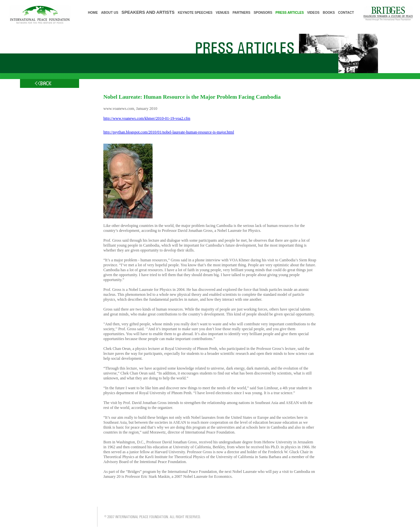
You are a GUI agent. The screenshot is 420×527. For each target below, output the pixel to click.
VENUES (223, 13)
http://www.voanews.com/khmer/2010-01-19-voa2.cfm (147, 118)
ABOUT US (110, 13)
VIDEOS (313, 13)
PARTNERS (241, 13)
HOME (93, 13)
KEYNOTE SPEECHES (195, 13)
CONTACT (346, 13)
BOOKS (329, 13)
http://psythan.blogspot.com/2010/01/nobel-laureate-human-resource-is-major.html (169, 132)
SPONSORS (263, 13)
